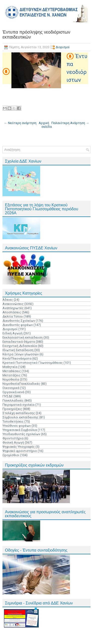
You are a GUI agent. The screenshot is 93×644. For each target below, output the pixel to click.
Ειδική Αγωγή (13, 333)
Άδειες (8, 300)
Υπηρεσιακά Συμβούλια (20, 430)
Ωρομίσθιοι (11, 455)
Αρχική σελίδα (45, 125)
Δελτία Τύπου (13, 316)
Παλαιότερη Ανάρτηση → (70, 123)
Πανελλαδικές (13, 400)
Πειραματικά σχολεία (18, 405)
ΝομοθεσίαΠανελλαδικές (21, 384)
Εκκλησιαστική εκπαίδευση (23, 337)
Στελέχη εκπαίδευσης (19, 413)
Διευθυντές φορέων (18, 325)
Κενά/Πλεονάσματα (17, 358)
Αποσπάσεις (12, 312)
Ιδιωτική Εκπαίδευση (18, 350)
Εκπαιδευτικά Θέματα (19, 342)
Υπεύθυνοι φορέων (17, 426)
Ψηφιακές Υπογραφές (19, 447)
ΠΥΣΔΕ (8, 396)
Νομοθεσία (11, 379)
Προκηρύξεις (12, 409)
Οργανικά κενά (13, 392)
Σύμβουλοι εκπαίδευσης (20, 417)
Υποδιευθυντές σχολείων (21, 434)
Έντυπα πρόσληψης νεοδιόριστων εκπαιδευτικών (36, 35)
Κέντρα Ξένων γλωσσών (21, 354)
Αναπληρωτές (13, 308)
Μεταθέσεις (12, 371)
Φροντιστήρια (13, 438)
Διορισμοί (63, 47)
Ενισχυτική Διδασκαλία (20, 346)
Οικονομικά (11, 388)
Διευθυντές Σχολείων (19, 321)
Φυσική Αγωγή (13, 442)
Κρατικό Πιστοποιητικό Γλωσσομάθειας (33, 363)
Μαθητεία (10, 367)
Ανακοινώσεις (13, 304)
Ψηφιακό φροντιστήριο (20, 451)
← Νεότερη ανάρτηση (20, 123)
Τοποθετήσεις (13, 421)
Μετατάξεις (12, 375)
